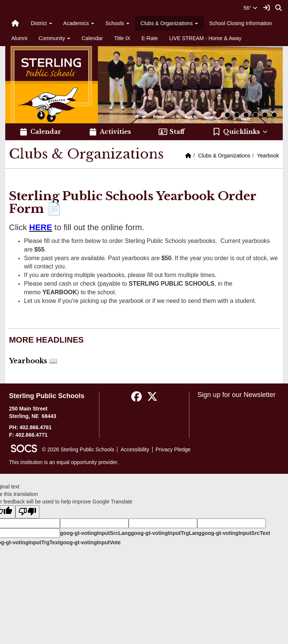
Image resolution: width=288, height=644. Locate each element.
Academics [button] (79, 23)
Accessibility (135, 449)
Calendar (92, 38)
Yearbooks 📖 (33, 361)
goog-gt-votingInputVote (90, 542)
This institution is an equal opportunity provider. (64, 462)
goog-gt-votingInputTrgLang (166, 533)
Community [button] (55, 38)
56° (250, 8)
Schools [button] (117, 23)
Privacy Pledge (173, 449)
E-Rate (150, 38)
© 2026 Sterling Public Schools (78, 449)
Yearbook (268, 156)
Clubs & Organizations (224, 156)
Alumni (19, 38)
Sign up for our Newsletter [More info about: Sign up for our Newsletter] (237, 395)
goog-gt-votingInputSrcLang (95, 533)
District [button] (41, 23)
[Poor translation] (27, 512)
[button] (241, 132)
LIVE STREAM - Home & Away (205, 38)
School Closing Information (241, 23)
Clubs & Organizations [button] (169, 23)
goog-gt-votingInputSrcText (236, 533)
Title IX (122, 38)
